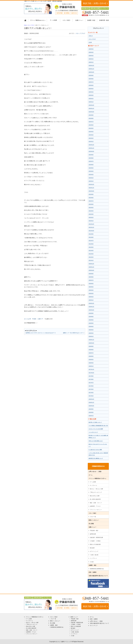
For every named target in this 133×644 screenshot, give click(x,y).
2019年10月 (91, 310)
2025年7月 (91, 82)
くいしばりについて (93, 432)
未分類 (90, 42)
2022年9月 (91, 194)
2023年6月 (91, 165)
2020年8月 (91, 277)
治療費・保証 (90, 21)
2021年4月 (91, 250)
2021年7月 (91, 241)
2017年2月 (91, 396)
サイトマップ (94, 625)
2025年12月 (91, 65)
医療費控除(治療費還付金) (97, 569)
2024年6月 (91, 125)
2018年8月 (91, 350)
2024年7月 (91, 122)
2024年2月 (91, 138)
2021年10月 (91, 231)
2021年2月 (91, 257)
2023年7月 (91, 161)
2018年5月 (91, 359)
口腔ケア (40, 319)
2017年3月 (91, 393)
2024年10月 (91, 112)
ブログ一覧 (93, 517)
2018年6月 (91, 356)
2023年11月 (91, 148)
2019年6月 (91, 320)
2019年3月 (91, 330)
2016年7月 (91, 416)
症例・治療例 (92, 572)
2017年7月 (91, 383)
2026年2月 (91, 59)
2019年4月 (91, 326)
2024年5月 (91, 128)
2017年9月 (91, 376)
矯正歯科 (92, 548)
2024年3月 (91, 135)
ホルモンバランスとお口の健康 (96, 429)
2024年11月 (91, 108)
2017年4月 (91, 389)
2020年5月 (91, 287)
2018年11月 (91, 340)
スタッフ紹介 (66, 21)
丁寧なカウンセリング (96, 492)
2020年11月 (91, 267)
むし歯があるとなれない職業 (95, 450)
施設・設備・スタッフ (96, 503)
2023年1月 (91, 181)
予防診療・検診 (94, 530)
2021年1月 (91, 260)
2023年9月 (91, 155)
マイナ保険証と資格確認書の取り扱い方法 (98, 426)
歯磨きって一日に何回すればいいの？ (73, 333)
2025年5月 (91, 89)
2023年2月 (91, 178)
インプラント (93, 558)
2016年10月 (91, 406)
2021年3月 (91, 254)
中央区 (34, 319)
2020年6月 (91, 284)
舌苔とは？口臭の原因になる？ (96, 441)
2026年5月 (91, 49)
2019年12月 (91, 303)
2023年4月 (91, 171)
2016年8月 (91, 412)
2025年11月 (91, 69)
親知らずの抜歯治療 (95, 544)
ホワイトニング (94, 551)
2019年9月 (91, 313)
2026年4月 (91, 52)
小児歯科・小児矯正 (95, 541)
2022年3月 (91, 214)
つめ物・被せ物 (94, 555)
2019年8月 (91, 317)
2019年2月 (91, 333)
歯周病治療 (93, 534)
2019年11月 (91, 307)
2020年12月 (91, 264)
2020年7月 (91, 280)
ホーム (26, 21)
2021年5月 (91, 247)
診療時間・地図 (103, 21)
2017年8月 (91, 379)
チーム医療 (93, 482)
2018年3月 (91, 363)
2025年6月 (91, 85)
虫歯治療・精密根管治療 (96, 537)
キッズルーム (93, 485)
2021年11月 (91, 227)
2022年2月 (91, 217)
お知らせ (91, 36)
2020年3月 (91, 293)
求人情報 (91, 524)
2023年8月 (91, 158)
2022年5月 (91, 208)
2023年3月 (91, 174)
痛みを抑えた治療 (95, 496)
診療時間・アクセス (95, 506)
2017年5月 (91, 386)
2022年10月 (91, 191)
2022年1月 (91, 221)
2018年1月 (91, 366)
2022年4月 (91, 211)
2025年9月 (91, 75)
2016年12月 (91, 399)
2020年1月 (91, 300)
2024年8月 (91, 118)
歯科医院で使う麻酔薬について (96, 458)
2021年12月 (91, 224)
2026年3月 (91, 56)
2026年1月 (91, 62)
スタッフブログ (80, 33)
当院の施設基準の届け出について (98, 576)
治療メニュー (78, 21)
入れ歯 (92, 562)
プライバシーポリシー (96, 510)
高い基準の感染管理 (95, 499)
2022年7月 (91, 201)
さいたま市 (27, 319)
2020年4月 (91, 290)
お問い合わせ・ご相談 (95, 472)
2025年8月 (91, 79)
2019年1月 (91, 336)
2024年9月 (91, 115)
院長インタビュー (94, 520)
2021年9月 (91, 234)
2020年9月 (91, 274)
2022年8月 (91, 198)
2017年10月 (91, 373)
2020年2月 (91, 297)
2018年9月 (91, 346)
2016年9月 (91, 409)
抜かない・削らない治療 (96, 489)
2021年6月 (91, 244)
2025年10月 (91, 72)
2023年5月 (91, 168)
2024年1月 (91, 141)
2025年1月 (91, 102)
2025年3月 (91, 95)
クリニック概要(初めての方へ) (38, 21)
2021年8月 (91, 237)
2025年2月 (91, 99)
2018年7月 (91, 353)
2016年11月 (91, 402)
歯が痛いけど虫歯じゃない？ (95, 422)
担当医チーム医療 (54, 21)
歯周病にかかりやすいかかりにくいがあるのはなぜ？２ (41, 333)
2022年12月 (91, 184)
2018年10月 (91, 343)
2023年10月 (91, 151)
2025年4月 (91, 92)
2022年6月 (91, 204)
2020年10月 (91, 270)
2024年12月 (91, 105)
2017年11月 (91, 369)
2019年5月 (91, 323)
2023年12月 (91, 145)
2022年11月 (91, 188)
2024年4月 (91, 132)
